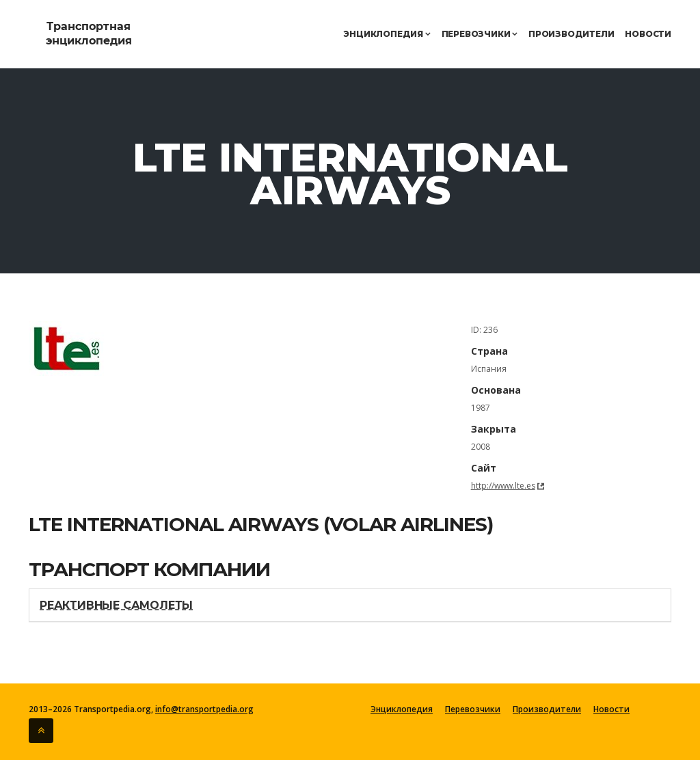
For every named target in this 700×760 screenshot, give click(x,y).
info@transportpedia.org (204, 709)
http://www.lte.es (503, 486)
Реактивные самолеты (116, 605)
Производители (571, 34)
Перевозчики (480, 34)
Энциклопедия (387, 34)
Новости (648, 34)
